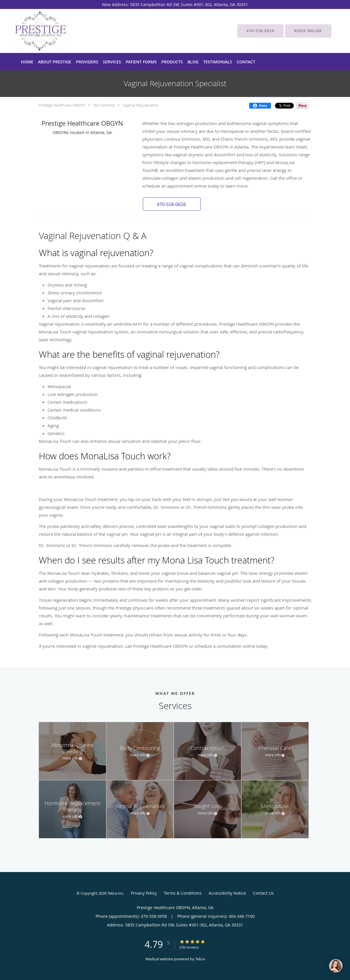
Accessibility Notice (227, 893)
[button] (308, 31)
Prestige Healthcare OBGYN (62, 105)
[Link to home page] (33, 31)
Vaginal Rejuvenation (141, 105)
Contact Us (263, 893)
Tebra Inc (115, 893)
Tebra (200, 959)
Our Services (104, 105)
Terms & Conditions (183, 893)
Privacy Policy (144, 893)
